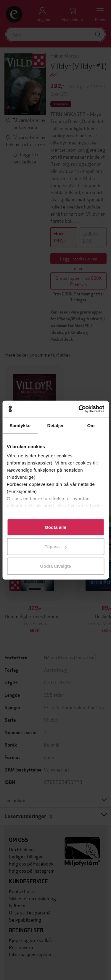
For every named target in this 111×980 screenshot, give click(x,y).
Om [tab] (91, 425)
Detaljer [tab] (56, 425)
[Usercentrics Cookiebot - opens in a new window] (79, 409)
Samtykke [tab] (20, 425)
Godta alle (55, 527)
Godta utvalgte (55, 566)
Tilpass (56, 547)
